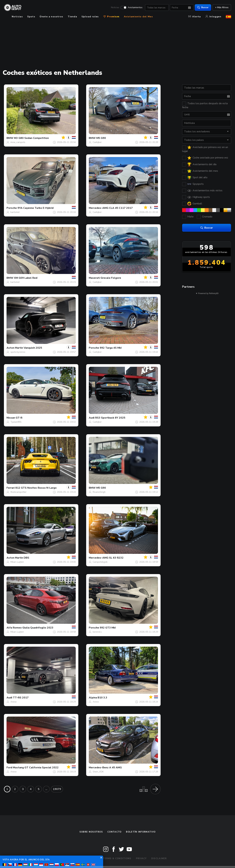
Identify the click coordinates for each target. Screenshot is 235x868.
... (46, 789)
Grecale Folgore (111, 278)
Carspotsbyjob (100, 562)
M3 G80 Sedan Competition (31, 138)
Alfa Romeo (14, 628)
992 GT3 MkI (108, 628)
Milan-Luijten (17, 562)
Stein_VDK (98, 772)
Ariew (14, 702)
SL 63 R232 (116, 558)
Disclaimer (159, 859)
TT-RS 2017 (21, 698)
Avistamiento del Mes (138, 17)
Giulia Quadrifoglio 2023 (38, 628)
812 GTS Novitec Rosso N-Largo (36, 488)
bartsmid (15, 212)
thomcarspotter (18, 492)
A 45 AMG (115, 768)
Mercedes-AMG (99, 208)
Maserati (94, 278)
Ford (9, 768)
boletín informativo (141, 832)
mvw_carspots (18, 142)
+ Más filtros (222, 7)
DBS (26, 558)
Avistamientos (135, 8)
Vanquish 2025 (33, 348)
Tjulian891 (16, 422)
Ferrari (11, 488)
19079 (57, 789)
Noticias (115, 8)
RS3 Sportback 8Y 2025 (110, 418)
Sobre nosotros (91, 832)
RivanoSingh (99, 492)
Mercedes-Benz (99, 768)
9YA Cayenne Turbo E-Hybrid (35, 208)
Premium (111, 17)
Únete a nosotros (51, 17)
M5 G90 (101, 138)
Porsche (12, 208)
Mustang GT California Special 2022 (36, 768)
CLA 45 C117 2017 (121, 208)
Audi (92, 418)
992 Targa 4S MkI (111, 348)
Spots (31, 17)
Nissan (11, 418)
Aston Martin (15, 348)
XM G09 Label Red (26, 278)
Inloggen (213, 17)
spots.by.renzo (18, 352)
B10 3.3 (102, 698)
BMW (10, 138)
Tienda (72, 17)
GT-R (19, 418)
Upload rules (90, 17)
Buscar (203, 7)
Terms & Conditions (117, 859)
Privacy (141, 859)
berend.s (97, 632)
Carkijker (97, 142)
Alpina (93, 698)
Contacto (114, 832)
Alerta (195, 17)
